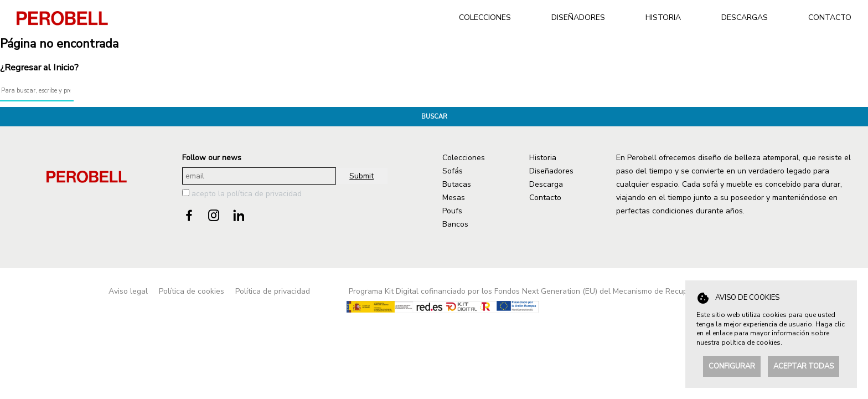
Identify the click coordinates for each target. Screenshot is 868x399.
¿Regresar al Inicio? (39, 67)
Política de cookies (192, 291)
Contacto (545, 198)
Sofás (453, 171)
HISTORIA (663, 17)
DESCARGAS (745, 17)
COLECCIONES (485, 17)
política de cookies (751, 342)
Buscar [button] (434, 117)
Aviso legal (128, 291)
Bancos (455, 224)
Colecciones (464, 158)
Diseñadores (551, 171)
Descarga (546, 184)
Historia (543, 158)
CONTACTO (830, 17)
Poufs (452, 211)
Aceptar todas (804, 366)
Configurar (732, 366)
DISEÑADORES (578, 17)
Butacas (457, 184)
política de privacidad (264, 194)
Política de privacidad (273, 291)
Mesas (454, 198)
